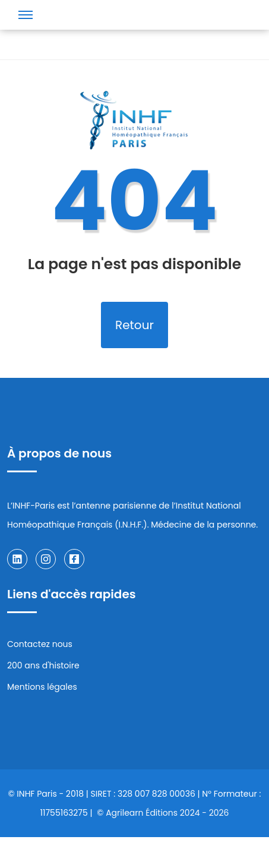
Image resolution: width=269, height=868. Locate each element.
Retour (134, 325)
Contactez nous (40, 644)
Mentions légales (42, 687)
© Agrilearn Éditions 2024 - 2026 (163, 813)
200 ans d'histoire (43, 665)
